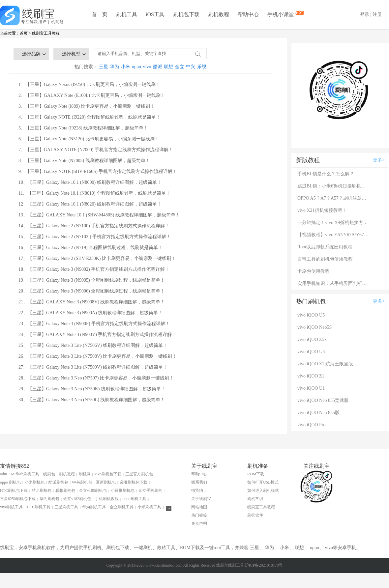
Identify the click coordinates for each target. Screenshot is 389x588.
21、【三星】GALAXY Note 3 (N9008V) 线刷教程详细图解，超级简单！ (92, 302)
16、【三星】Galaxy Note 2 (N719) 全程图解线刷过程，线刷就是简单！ (90, 248)
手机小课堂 (281, 14)
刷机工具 (127, 14)
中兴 (191, 67)
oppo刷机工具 (135, 499)
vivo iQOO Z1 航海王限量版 (325, 364)
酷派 (158, 67)
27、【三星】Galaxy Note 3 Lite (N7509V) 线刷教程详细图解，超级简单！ (93, 367)
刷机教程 (219, 14)
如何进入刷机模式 (263, 490)
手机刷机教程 (107, 499)
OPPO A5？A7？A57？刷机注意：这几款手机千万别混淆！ (334, 198)
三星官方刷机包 (139, 474)
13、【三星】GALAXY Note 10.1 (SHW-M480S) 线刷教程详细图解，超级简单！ (99, 215)
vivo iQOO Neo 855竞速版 (323, 400)
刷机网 (85, 474)
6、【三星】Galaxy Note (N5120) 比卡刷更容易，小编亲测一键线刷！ (89, 139)
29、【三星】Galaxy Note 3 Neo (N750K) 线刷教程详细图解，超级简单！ (92, 389)
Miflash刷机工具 (25, 474)
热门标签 (199, 515)
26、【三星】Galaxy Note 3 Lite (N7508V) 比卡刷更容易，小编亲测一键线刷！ (98, 356)
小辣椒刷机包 (123, 490)
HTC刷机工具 (39, 507)
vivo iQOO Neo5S (314, 327)
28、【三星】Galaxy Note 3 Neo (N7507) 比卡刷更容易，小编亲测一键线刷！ (96, 378)
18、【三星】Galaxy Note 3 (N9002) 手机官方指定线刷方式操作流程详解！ (94, 269)
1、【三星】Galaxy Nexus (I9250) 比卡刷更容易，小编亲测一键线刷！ (89, 84)
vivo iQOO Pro (312, 425)
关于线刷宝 (201, 499)
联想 (168, 67)
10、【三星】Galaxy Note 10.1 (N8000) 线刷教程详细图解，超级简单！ (90, 182)
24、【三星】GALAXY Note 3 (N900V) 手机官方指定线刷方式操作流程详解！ (97, 335)
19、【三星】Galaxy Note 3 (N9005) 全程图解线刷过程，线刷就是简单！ (92, 280)
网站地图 (199, 507)
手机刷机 (92, 548)
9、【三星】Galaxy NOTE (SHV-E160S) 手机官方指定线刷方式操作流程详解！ (98, 171)
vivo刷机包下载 (108, 474)
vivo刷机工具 (11, 507)
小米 (126, 67)
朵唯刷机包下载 (134, 482)
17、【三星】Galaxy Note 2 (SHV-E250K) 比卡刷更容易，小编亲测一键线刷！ (97, 258)
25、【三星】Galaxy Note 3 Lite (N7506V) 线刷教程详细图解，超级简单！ (93, 345)
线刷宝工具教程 (46, 33)
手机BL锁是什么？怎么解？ (326, 174)
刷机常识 (255, 499)
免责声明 (199, 523)
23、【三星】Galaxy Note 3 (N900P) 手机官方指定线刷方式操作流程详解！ (94, 324)
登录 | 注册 (371, 14)
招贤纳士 (199, 490)
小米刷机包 (35, 482)
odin (3, 474)
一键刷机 (143, 548)
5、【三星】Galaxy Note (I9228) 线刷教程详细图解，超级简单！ (83, 128)
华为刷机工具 (94, 507)
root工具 (222, 548)
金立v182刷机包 (77, 499)
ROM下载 (256, 474)
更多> (379, 160)
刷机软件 (255, 515)
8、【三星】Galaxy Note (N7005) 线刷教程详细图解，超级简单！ (84, 161)
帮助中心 (248, 14)
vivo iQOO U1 (311, 388)
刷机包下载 (186, 14)
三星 (104, 67)
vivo (147, 67)
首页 (24, 33)
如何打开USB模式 (263, 482)
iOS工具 (155, 14)
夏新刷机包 (106, 482)
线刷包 (49, 474)
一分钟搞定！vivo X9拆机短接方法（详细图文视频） (334, 223)
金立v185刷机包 (93, 490)
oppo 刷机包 (10, 482)
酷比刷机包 (42, 490)
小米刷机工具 (149, 507)
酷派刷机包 (58, 482)
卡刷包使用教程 (314, 271)
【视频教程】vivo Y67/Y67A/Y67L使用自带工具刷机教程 (334, 235)
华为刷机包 (49, 499)
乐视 (202, 67)
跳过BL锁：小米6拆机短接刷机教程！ (334, 186)
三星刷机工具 (66, 507)
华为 (114, 67)
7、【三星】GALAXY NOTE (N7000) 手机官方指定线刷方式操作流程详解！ (96, 150)
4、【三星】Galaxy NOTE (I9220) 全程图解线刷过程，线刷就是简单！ (90, 117)
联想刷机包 (65, 490)
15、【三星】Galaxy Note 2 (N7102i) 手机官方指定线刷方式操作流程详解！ (95, 237)
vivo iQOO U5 (311, 315)
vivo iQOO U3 (311, 352)
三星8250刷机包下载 (18, 499)
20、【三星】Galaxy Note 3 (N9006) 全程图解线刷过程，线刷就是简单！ (92, 291)
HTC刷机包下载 (14, 490)
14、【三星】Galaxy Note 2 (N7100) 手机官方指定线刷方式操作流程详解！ (94, 226)
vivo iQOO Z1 (311, 376)
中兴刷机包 (82, 482)
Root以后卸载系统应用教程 (325, 247)
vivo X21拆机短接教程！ (322, 210)
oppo (136, 67)
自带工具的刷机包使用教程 (325, 259)
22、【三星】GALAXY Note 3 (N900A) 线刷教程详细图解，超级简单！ (90, 313)
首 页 (100, 14)
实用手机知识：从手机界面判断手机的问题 (334, 283)
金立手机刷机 (150, 490)
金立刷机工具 (122, 507)
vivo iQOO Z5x (312, 339)
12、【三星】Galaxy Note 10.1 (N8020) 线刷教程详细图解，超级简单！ (90, 204)
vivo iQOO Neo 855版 (318, 413)
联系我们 (199, 482)
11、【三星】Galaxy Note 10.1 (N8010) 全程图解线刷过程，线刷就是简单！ (94, 193)
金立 (180, 67)
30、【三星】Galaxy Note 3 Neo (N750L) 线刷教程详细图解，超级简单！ (92, 400)
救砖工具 (166, 548)
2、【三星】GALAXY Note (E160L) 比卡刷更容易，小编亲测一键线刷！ (92, 95)
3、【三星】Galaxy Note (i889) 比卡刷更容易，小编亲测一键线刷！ (87, 106)
